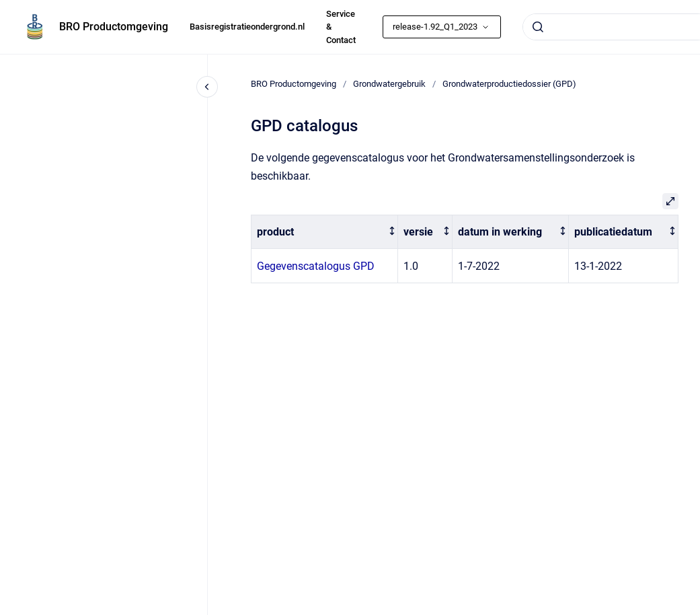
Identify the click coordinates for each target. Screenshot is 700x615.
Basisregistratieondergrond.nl (247, 27)
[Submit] (538, 27)
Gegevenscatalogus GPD (316, 266)
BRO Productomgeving (114, 27)
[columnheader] (325, 232)
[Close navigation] (207, 87)
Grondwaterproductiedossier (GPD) (509, 84)
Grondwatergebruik (389, 84)
